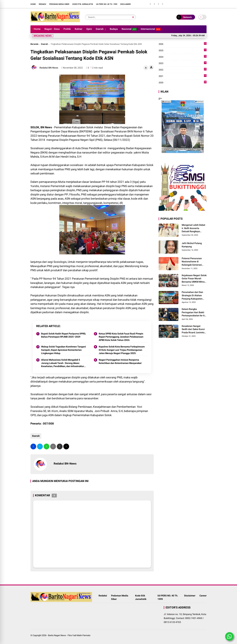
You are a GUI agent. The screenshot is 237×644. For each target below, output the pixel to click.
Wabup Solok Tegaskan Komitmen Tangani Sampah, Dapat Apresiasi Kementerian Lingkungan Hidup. (64, 350)
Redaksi (42, 4)
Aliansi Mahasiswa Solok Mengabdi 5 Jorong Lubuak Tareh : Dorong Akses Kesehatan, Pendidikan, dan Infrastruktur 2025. (63, 363)
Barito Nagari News (57, 635)
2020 (183, 83)
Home (33, 4)
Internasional (151, 29)
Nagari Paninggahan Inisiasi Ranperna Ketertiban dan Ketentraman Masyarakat (120, 361)
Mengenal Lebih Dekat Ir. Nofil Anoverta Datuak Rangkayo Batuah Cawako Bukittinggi (193, 228)
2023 (183, 63)
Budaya (114, 29)
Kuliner (79, 29)
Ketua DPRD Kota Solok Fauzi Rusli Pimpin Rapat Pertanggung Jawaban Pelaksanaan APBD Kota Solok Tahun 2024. (121, 337)
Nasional (129, 29)
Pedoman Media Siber (59, 4)
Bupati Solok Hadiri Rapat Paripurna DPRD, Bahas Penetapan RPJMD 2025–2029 (63, 335)
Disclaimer (125, 4)
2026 (183, 44)
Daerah (100, 29)
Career (203, 596)
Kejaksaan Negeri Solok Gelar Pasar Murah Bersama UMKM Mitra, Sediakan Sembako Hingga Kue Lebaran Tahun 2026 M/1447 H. (194, 279)
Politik (67, 29)
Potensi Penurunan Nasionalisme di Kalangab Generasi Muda (192, 262)
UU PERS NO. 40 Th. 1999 (107, 4)
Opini (89, 29)
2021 (183, 76)
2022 (183, 70)
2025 (183, 51)
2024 (183, 57)
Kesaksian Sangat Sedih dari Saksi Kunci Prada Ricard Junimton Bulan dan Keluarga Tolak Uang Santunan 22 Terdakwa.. (194, 329)
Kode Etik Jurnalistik (83, 4)
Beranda (34, 44)
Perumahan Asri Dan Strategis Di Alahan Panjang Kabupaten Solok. (192, 296)
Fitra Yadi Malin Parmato (79, 635)
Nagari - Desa (52, 29)
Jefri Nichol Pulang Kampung (192, 245)
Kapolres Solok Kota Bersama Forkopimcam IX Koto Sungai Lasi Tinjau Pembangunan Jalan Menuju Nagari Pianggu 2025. (122, 350)
